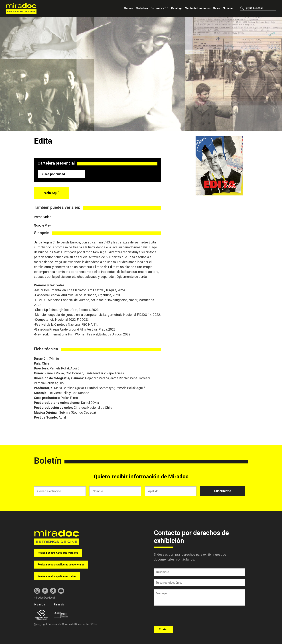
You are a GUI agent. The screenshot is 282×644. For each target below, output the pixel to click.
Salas (217, 8)
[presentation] (181, 617)
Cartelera (142, 8)
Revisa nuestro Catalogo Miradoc (58, 553)
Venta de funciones (198, 8)
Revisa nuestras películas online (57, 576)
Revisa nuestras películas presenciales (61, 565)
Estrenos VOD (159, 8)
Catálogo (177, 8)
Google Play (42, 225)
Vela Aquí (51, 193)
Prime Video (43, 217)
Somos (129, 8)
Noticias (228, 8)
